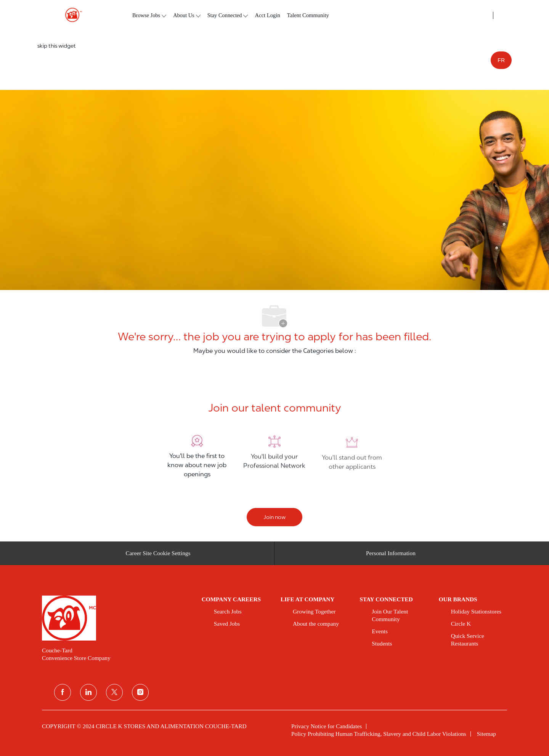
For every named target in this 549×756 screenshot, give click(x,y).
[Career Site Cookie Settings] (158, 556)
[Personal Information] (391, 556)
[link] (116, 618)
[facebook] (63, 692)
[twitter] (114, 692)
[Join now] (274, 517)
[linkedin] (88, 692)
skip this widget (57, 46)
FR (501, 60)
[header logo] (71, 15)
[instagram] (140, 692)
